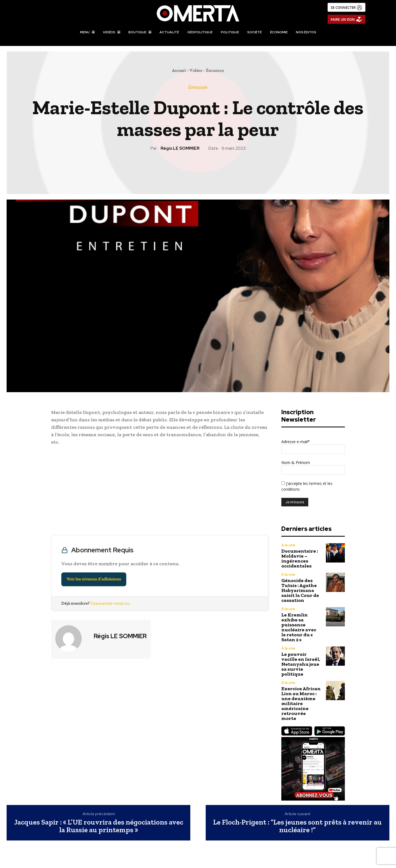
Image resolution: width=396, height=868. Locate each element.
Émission (215, 70)
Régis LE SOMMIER (180, 148)
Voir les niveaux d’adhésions (94, 579)
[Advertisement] (160, 492)
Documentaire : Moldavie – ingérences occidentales (300, 558)
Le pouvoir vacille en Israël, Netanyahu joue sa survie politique (301, 664)
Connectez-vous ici (110, 603)
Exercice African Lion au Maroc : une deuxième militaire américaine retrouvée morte (301, 703)
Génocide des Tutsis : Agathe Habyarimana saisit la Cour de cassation (300, 590)
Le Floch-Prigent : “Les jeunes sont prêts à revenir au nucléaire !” (297, 826)
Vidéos (196, 70)
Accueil (179, 70)
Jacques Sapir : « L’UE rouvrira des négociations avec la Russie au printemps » (99, 826)
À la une (288, 545)
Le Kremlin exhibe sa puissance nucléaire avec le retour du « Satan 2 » (299, 627)
